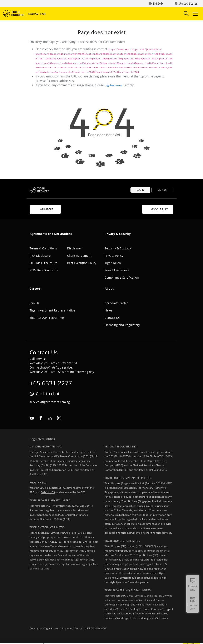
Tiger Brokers (27, 14)
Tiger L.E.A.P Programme (47, 318)
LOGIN (140, 190)
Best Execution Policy (82, 263)
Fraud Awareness (117, 270)
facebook (41, 418)
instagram (59, 418)
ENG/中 (158, 3)
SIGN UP (162, 190)
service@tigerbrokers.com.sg (50, 402)
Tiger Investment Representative (52, 310)
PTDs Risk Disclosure (44, 270)
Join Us (34, 303)
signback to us (114, 85)
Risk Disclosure (40, 256)
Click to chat (48, 394)
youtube (32, 418)
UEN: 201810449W (96, 628)
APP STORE (45, 209)
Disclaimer (75, 248)
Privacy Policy (114, 256)
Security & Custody (118, 248)
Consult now (193, 588)
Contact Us (112, 318)
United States (188, 3)
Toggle (195, 14)
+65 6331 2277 (51, 383)
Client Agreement (79, 256)
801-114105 (48, 492)
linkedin (50, 418)
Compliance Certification (122, 277)
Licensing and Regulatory (122, 325)
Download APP (193, 607)
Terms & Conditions (43, 248)
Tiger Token (113, 263)
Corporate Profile (116, 303)
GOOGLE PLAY (158, 209)
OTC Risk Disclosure (43, 263)
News (108, 310)
